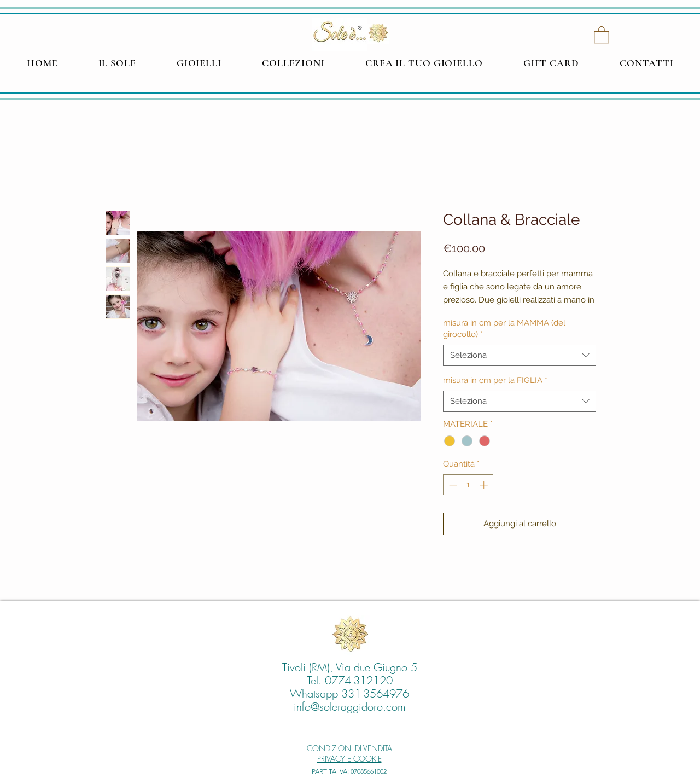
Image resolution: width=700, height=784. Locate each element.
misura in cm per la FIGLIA (495, 380)
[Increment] (485, 485)
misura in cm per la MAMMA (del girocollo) (504, 329)
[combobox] (520, 355)
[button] (602, 34)
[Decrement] (452, 485)
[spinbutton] (468, 485)
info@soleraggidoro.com (350, 707)
